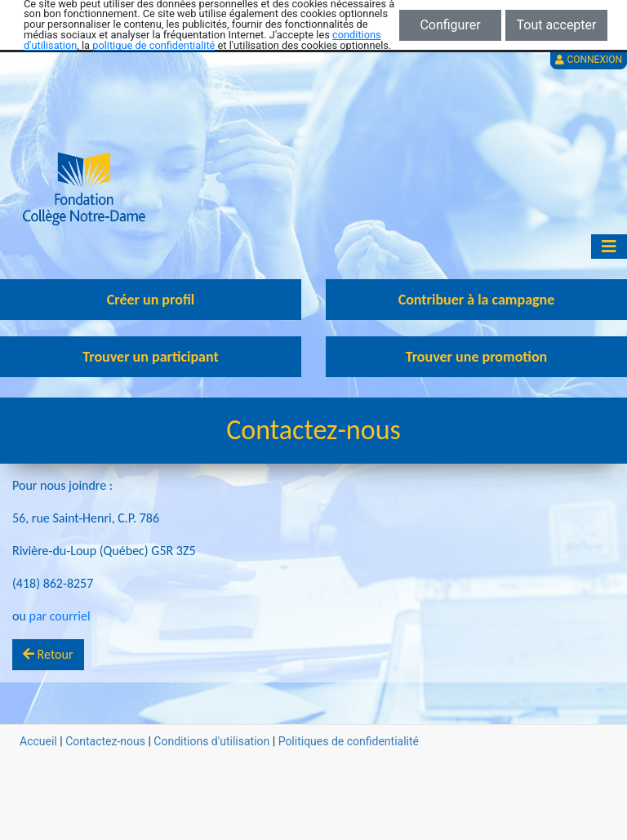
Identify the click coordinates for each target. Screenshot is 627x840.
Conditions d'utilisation (211, 741)
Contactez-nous (105, 741)
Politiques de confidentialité (349, 741)
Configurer (450, 25)
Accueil (38, 741)
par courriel (59, 616)
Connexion (589, 60)
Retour (48, 654)
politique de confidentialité (153, 45)
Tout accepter (557, 25)
